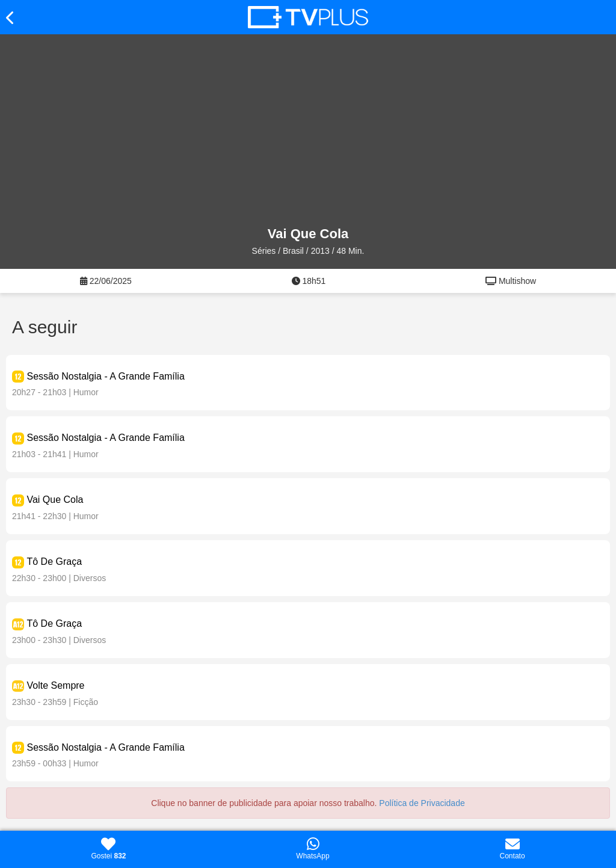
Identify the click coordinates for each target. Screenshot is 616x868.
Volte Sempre (55, 685)
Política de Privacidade (422, 803)
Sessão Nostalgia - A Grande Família (105, 376)
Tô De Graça (54, 562)
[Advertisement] (308, 131)
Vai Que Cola (55, 500)
